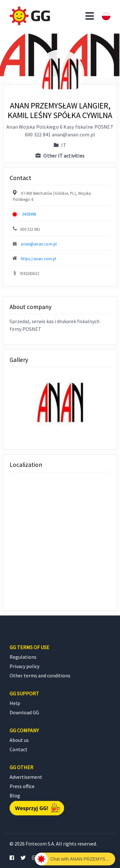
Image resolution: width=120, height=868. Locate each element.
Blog (15, 795)
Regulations (23, 657)
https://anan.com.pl (38, 259)
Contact (19, 749)
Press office (22, 786)
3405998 (29, 214)
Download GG (24, 712)
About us (19, 740)
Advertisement (26, 777)
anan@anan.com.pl (39, 244)
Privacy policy (24, 666)
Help (15, 703)
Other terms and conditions (40, 675)
